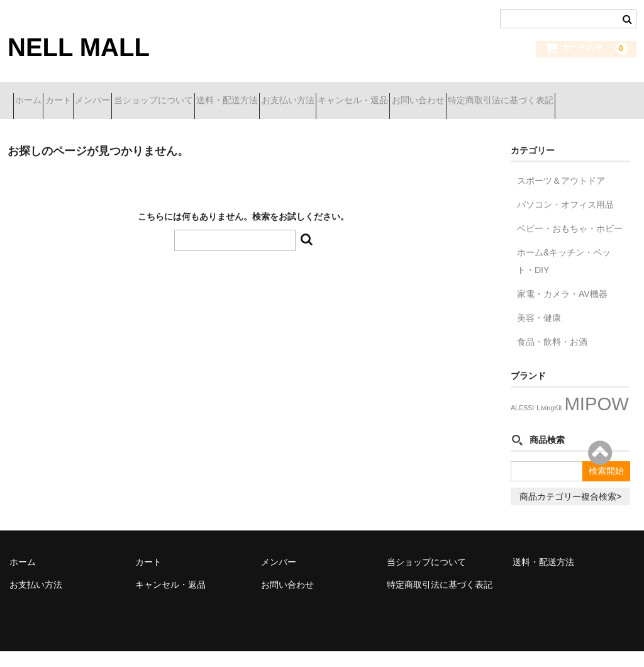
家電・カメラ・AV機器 (562, 310)
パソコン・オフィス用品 (565, 220)
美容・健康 (539, 333)
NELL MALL (79, 47)
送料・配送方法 (322, 95)
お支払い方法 (405, 95)
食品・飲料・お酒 (552, 357)
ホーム (34, 95)
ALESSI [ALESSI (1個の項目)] (522, 423)
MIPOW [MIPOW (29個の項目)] (597, 419)
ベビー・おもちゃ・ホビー (570, 244)
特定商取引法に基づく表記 (73, 121)
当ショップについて (226, 95)
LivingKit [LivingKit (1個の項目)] (549, 423)
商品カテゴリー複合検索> (570, 512)
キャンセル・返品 (492, 95)
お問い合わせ (580, 95)
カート (86, 95)
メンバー (143, 95)
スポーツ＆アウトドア (561, 196)
